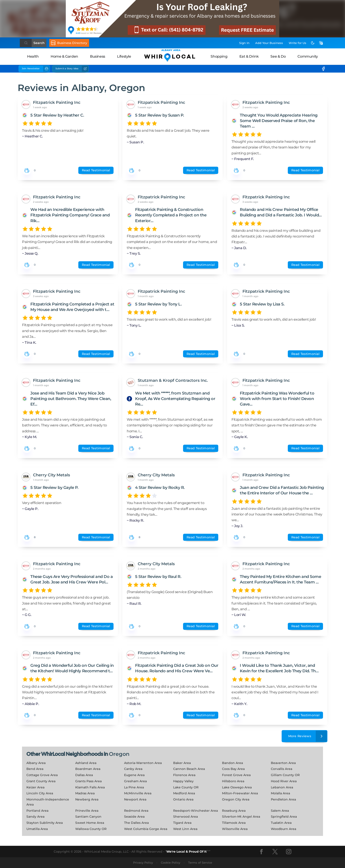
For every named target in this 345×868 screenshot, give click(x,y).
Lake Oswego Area (237, 787)
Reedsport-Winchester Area (195, 811)
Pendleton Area (283, 799)
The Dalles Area (136, 823)
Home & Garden (64, 56)
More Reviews (308, 736)
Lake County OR (186, 787)
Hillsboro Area (233, 781)
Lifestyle (124, 56)
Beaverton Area (283, 763)
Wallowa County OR (91, 829)
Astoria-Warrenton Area (143, 763)
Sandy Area (35, 817)
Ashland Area (86, 763)
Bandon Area (232, 763)
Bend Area (35, 769)
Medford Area (184, 793)
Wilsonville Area (235, 829)
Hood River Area (284, 781)
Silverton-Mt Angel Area (241, 817)
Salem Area (280, 811)
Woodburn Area (284, 829)
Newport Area (135, 799)
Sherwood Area (185, 817)
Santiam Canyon (88, 817)
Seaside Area (134, 817)
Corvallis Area (282, 769)
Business (98, 56)
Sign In (244, 43)
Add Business (269, 43)
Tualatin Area (281, 823)
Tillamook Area (234, 823)
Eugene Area (134, 775)
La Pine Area (134, 787)
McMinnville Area (138, 793)
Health (33, 56)
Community (308, 56)
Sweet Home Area (90, 823)
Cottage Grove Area (42, 775)
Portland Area (37, 811)
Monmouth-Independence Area (48, 802)
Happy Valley (183, 781)
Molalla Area (280, 793)
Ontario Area (183, 799)
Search (39, 43)
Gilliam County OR (285, 775)
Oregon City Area (236, 799)
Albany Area (36, 763)
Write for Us (297, 43)
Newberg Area (87, 799)
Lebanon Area (282, 787)
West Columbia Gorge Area (146, 829)
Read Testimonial (96, 170)
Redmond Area (136, 811)
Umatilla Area (37, 829)
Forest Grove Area (236, 775)
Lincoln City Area (40, 793)
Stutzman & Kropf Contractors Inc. (173, 380)
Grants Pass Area (88, 781)
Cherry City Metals (51, 475)
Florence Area (184, 775)
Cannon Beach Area (189, 769)
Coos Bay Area (233, 769)
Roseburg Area (234, 811)
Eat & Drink (249, 56)
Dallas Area (84, 775)
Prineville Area (87, 811)
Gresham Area (135, 781)
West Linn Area (185, 829)
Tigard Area (182, 823)
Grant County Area (41, 781)
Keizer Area (35, 787)
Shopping (219, 56)
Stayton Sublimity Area (45, 823)
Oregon (119, 754)
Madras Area (85, 793)
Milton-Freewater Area (240, 793)
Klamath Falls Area (90, 787)
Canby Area (133, 769)
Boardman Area (88, 769)
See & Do (278, 56)
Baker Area (182, 763)
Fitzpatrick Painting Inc (57, 102)
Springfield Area (284, 817)
